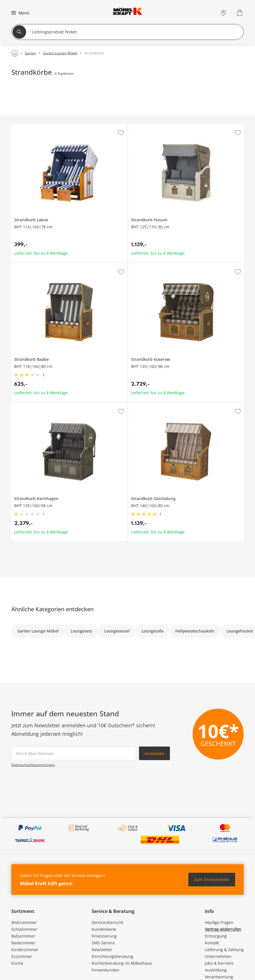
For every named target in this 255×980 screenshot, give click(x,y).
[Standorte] (223, 13)
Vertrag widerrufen (223, 929)
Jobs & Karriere (219, 963)
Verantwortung (219, 977)
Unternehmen (218, 956)
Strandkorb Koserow (147, 265)
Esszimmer (22, 956)
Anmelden (154, 753)
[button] (20, 13)
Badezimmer (23, 943)
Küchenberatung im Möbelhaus (122, 963)
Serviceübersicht (108, 922)
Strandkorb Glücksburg (150, 405)
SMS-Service (103, 943)
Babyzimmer (23, 936)
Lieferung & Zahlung (224, 950)
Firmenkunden (106, 970)
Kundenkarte (104, 929)
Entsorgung (216, 936)
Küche (17, 963)
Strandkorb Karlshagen (33, 405)
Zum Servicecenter (212, 879)
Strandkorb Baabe (29, 265)
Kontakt (212, 943)
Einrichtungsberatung (112, 956)
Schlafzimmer (24, 929)
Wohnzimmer (24, 922)
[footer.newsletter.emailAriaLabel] (74, 753)
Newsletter (102, 950)
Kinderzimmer (25, 950)
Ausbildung (216, 970)
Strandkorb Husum (146, 126)
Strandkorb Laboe (28, 126)
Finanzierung (104, 936)
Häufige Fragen (219, 922)
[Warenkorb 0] (240, 13)
